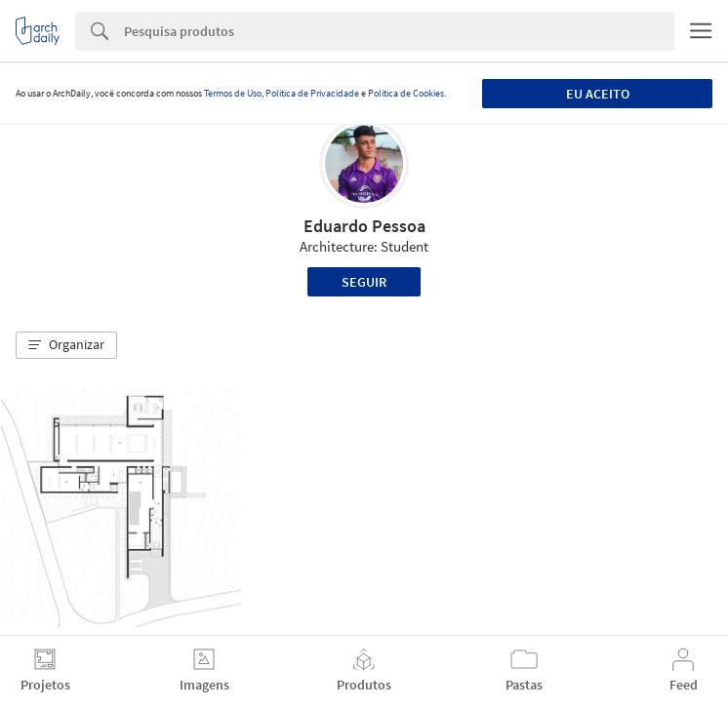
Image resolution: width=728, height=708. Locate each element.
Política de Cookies (406, 93)
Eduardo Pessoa (364, 226)
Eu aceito (598, 94)
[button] (66, 345)
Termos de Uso (233, 93)
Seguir (364, 282)
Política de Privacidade (312, 93)
